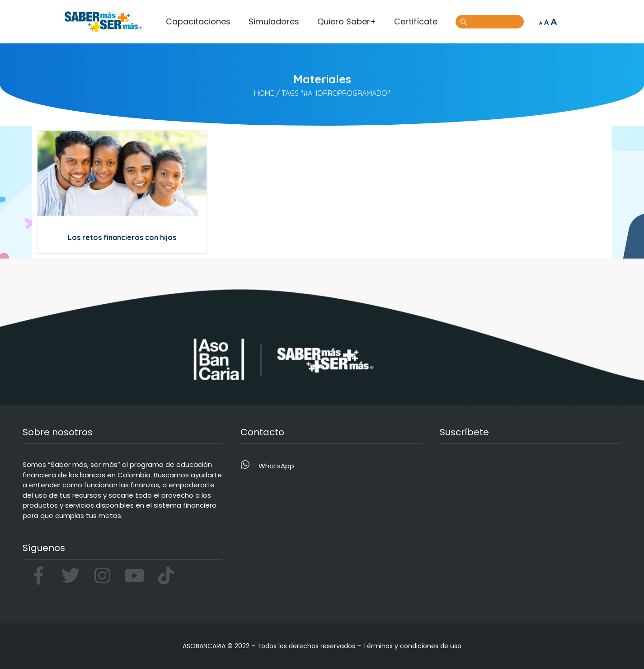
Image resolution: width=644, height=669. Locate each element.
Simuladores (274, 21)
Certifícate (416, 21)
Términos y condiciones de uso (412, 646)
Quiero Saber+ (347, 21)
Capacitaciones (198, 21)
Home (264, 93)
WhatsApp (276, 466)
